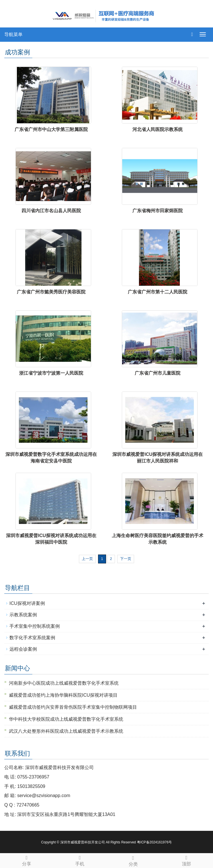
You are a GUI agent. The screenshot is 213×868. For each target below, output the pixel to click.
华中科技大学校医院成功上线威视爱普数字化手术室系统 (66, 719)
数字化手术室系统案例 (32, 638)
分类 (133, 860)
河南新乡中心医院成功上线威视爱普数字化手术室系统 (64, 683)
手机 (80, 860)
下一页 (126, 559)
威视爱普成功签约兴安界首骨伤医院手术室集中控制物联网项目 (73, 707)
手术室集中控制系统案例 (35, 626)
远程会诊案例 (23, 649)
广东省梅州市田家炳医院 (158, 211)
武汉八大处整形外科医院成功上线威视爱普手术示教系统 (66, 731)
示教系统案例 (23, 615)
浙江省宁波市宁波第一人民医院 (51, 373)
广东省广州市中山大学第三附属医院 (51, 129)
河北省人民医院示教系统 (158, 129)
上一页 (87, 559)
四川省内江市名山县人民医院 (51, 211)
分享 (27, 860)
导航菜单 (13, 34)
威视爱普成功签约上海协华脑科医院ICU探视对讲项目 (63, 695)
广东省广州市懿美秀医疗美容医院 (51, 292)
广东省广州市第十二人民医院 (158, 292)
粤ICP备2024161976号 (155, 842)
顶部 (186, 860)
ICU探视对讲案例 (27, 603)
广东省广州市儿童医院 (158, 373)
